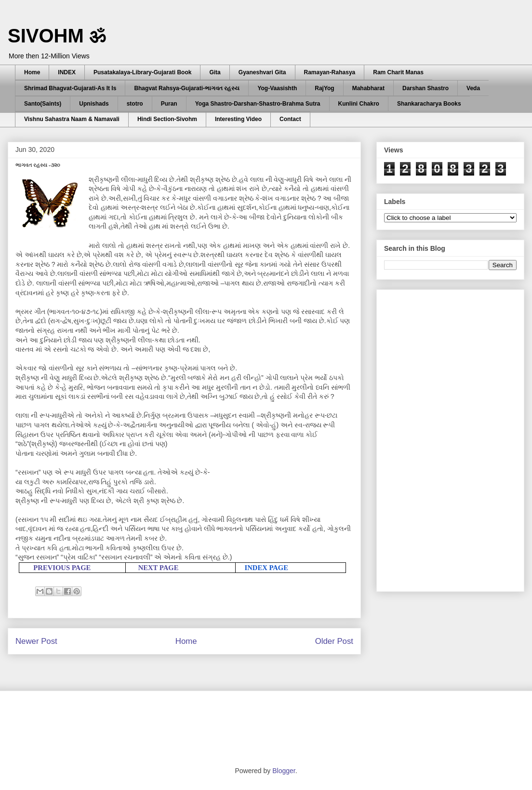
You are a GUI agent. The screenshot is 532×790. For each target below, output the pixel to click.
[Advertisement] (427, 438)
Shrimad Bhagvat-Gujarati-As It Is (70, 88)
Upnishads (94, 104)
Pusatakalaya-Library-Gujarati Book (142, 72)
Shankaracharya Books (429, 104)
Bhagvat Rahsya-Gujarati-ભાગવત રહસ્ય (187, 88)
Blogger (284, 771)
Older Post (334, 641)
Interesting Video (238, 119)
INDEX (67, 72)
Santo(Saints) (43, 104)
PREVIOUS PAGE (62, 568)
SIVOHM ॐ (57, 36)
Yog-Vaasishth (277, 88)
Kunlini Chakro (359, 104)
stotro (135, 104)
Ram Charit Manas (398, 72)
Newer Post (36, 641)
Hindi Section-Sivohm (167, 119)
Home (32, 72)
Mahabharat (368, 88)
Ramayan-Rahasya (330, 72)
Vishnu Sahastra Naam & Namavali (72, 119)
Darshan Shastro (426, 88)
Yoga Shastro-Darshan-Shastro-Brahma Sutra (258, 104)
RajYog (324, 88)
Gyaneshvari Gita (262, 72)
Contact (290, 119)
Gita (215, 72)
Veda (473, 88)
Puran (169, 104)
